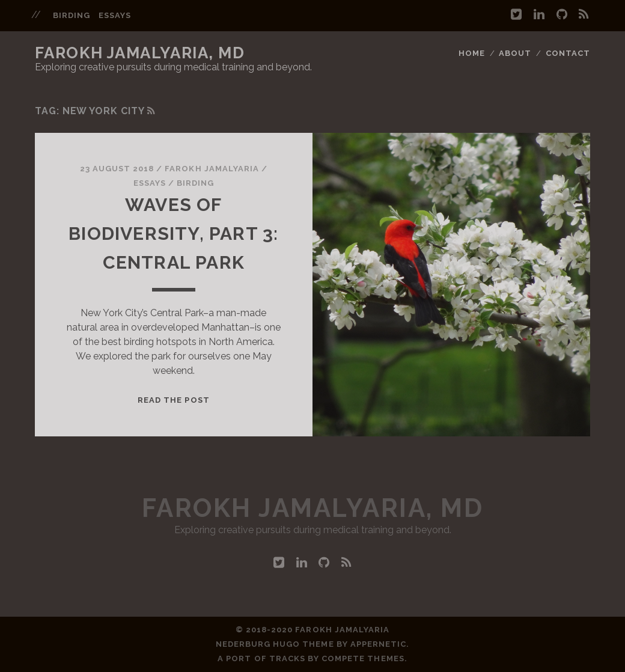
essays (115, 15)
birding (72, 15)
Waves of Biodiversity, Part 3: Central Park (173, 234)
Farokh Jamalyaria (212, 169)
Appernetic (378, 644)
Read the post (174, 400)
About (515, 53)
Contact (568, 53)
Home (472, 53)
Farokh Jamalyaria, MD (140, 53)
